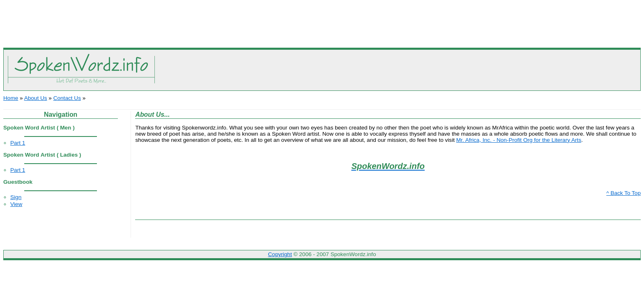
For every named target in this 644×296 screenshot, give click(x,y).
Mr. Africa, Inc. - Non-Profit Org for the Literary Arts (519, 140)
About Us (36, 98)
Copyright (280, 254)
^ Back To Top (623, 193)
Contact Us (67, 98)
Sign (16, 197)
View (16, 204)
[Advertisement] (322, 22)
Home (11, 98)
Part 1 (18, 143)
